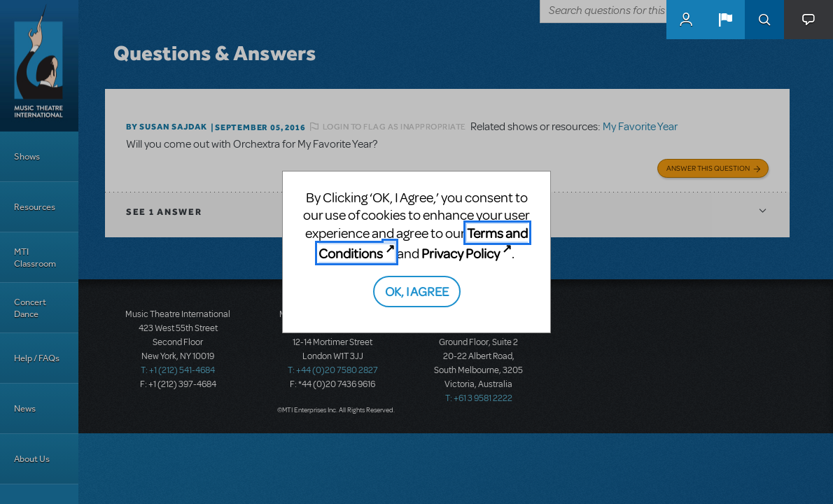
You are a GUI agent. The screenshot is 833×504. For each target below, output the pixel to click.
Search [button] (764, 20)
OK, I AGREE (417, 291)
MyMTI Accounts (686, 20)
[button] (725, 20)
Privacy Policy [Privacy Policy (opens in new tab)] (461, 253)
